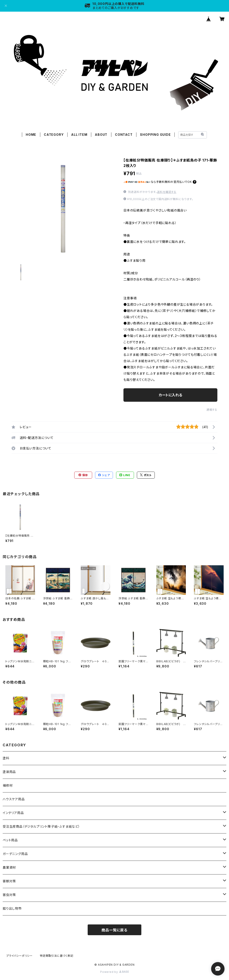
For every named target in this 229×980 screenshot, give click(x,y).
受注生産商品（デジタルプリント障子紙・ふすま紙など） (41, 826)
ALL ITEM (79, 135)
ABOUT (101, 135)
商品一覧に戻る (114, 930)
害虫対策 (9, 895)
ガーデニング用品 (15, 854)
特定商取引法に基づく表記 (57, 956)
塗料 (6, 758)
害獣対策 (9, 881)
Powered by (114, 972)
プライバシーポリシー (19, 956)
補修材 (8, 785)
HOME (31, 135)
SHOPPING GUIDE (155, 135)
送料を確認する (167, 192)
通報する (212, 410)
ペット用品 (10, 840)
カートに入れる (171, 395)
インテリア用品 (13, 813)
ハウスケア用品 (14, 799)
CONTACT (124, 135)
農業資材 (9, 867)
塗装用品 (9, 772)
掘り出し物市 (12, 908)
